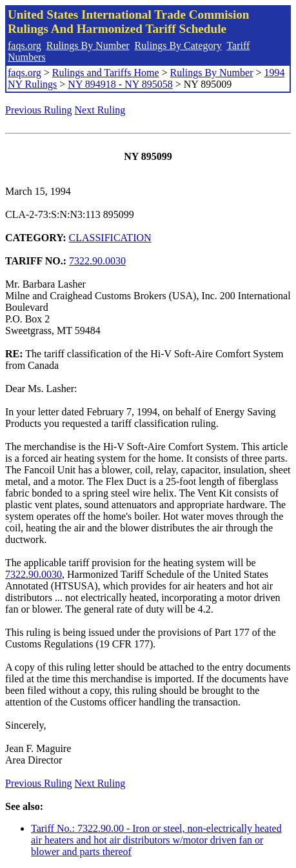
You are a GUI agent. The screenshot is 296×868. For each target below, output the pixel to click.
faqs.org (25, 45)
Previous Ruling (39, 110)
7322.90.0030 (97, 261)
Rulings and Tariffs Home (106, 73)
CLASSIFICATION (110, 238)
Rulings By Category (178, 45)
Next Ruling (100, 110)
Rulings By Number (88, 45)
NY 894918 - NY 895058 (120, 84)
